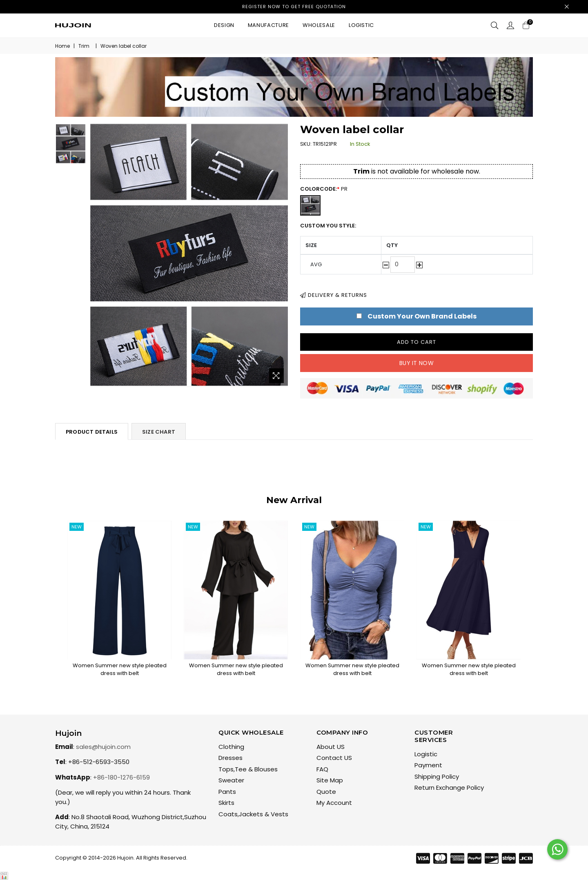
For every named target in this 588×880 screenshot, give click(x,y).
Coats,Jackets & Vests (253, 814)
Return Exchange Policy (449, 788)
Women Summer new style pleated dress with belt (120, 669)
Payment (428, 765)
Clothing (231, 747)
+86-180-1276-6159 (121, 777)
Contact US (334, 758)
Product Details (92, 432)
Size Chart (159, 432)
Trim (84, 46)
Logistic (361, 25)
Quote (326, 792)
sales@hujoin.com (103, 747)
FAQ (322, 769)
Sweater (231, 780)
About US (331, 747)
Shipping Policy (437, 776)
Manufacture (268, 25)
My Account (334, 803)
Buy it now (416, 363)
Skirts (226, 803)
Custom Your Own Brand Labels (422, 316)
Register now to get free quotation (294, 7)
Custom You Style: (328, 226)
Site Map (330, 780)
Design (224, 25)
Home (62, 46)
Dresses (231, 758)
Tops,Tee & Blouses (248, 769)
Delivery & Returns (334, 295)
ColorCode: (328, 189)
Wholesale (319, 25)
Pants (227, 792)
